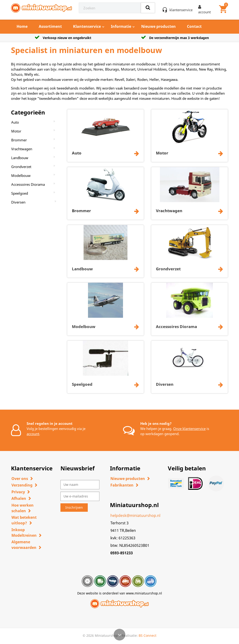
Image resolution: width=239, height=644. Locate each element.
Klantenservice (87, 26)
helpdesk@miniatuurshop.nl (135, 515)
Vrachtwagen (22, 149)
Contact (194, 26)
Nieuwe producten (158, 26)
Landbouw (20, 158)
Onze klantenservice (189, 429)
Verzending (22, 485)
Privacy (18, 492)
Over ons (20, 479)
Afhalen (19, 498)
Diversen (18, 202)
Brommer (19, 140)
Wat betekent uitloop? (24, 520)
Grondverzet (21, 167)
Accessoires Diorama (28, 184)
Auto (15, 122)
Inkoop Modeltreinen (24, 533)
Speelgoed (20, 193)
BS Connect (148, 635)
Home (22, 26)
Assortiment (50, 26)
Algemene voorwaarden (24, 545)
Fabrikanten (122, 485)
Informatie (121, 26)
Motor (16, 131)
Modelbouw (21, 175)
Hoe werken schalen (23, 508)
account (33, 434)
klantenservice (181, 10)
